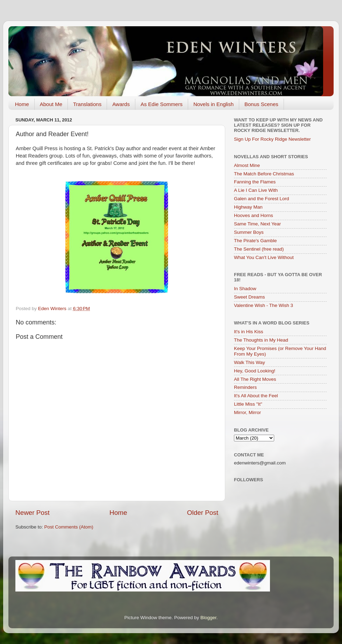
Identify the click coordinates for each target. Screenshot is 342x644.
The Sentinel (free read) (259, 249)
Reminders (245, 387)
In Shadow (245, 289)
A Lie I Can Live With (256, 190)
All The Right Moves (255, 379)
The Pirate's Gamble (255, 241)
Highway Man (248, 207)
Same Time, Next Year (257, 224)
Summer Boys (249, 232)
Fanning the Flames (255, 182)
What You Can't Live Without (264, 257)
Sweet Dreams (250, 297)
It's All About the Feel (256, 396)
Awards (121, 104)
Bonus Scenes (261, 104)
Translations (87, 104)
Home (22, 104)
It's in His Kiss (249, 332)
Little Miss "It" (248, 404)
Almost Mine (247, 165)
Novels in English (213, 104)
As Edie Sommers (162, 104)
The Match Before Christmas (264, 174)
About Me (51, 104)
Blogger (208, 618)
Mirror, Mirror (247, 412)
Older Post (203, 513)
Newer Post (33, 513)
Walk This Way (250, 362)
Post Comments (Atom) (69, 527)
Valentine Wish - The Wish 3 (263, 305)
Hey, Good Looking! (255, 371)
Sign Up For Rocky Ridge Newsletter (272, 139)
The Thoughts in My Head (261, 340)
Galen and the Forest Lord (262, 199)
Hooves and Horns (254, 215)
